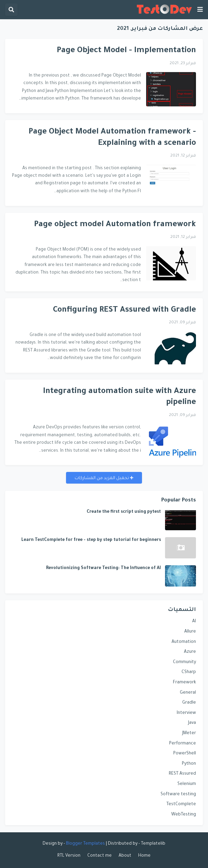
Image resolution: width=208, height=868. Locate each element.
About (125, 856)
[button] (200, 10)
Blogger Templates (85, 844)
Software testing (178, 795)
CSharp (189, 672)
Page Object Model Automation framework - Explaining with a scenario (112, 138)
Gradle (189, 703)
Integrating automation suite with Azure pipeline (119, 397)
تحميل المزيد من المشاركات (102, 478)
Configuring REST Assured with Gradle (124, 310)
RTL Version (69, 856)
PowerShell (185, 754)
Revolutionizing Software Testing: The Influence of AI (103, 568)
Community (184, 662)
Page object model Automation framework (115, 225)
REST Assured (182, 774)
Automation (184, 642)
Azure (190, 652)
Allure (190, 632)
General (188, 693)
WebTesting (184, 815)
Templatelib (153, 844)
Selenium (187, 784)
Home (144, 856)
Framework (184, 683)
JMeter (189, 733)
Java (192, 723)
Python (189, 764)
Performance (183, 744)
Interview (186, 713)
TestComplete (181, 805)
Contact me (100, 856)
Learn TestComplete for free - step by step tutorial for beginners (91, 540)
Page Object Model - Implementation (126, 51)
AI (194, 622)
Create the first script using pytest (124, 512)
